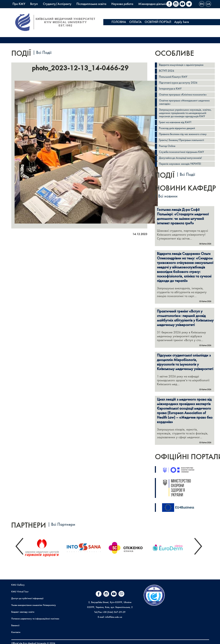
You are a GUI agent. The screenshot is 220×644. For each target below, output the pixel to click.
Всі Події (44, 53)
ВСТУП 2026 (167, 71)
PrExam (78, 10)
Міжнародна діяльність (154, 4)
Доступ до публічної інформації (27, 599)
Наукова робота (122, 4)
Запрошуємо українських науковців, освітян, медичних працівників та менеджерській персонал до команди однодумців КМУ (185, 113)
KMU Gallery (18, 585)
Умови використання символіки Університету (34, 605)
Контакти (16, 632)
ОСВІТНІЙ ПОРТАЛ (158, 22)
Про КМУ (19, 4)
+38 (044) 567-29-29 (114, 612)
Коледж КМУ (59, 10)
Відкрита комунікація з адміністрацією (181, 65)
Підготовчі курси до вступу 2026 (178, 83)
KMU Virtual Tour (20, 592)
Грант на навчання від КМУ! (175, 122)
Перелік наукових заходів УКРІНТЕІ (180, 164)
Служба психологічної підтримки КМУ (181, 152)
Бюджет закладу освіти (23, 612)
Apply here (182, 22)
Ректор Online (167, 146)
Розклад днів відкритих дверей (177, 128)
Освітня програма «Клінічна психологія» (183, 95)
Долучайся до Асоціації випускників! (180, 158)
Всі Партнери (63, 525)
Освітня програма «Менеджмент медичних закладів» (184, 102)
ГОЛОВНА (119, 22)
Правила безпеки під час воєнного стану (183, 134)
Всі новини (168, 196)
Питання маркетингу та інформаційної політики (35, 619)
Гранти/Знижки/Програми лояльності (181, 140)
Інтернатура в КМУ (170, 89)
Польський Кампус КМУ (29, 10)
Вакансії (15, 626)
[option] (45, 547)
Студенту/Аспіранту (57, 4)
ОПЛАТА (135, 22)
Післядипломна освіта (91, 4)
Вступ (34, 4)
